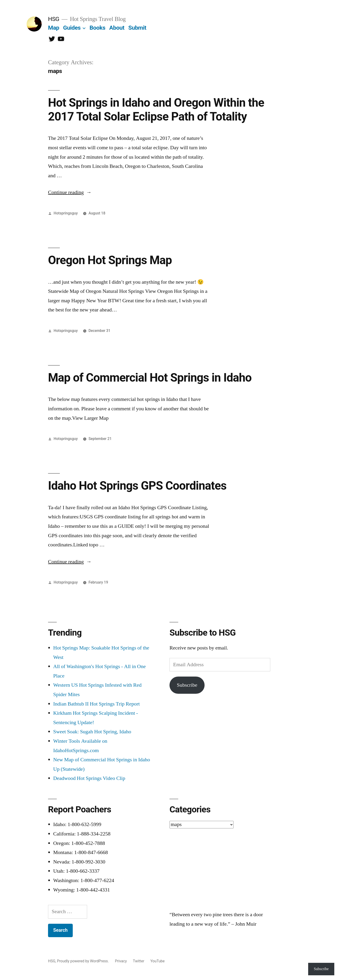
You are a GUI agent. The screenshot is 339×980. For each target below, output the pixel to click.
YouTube (158, 961)
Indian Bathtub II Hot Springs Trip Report (97, 704)
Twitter (139, 961)
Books (97, 28)
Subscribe (187, 685)
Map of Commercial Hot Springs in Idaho (150, 378)
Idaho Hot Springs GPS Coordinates (137, 486)
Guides (72, 28)
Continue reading (70, 192)
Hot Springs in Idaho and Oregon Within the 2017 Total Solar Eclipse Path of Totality (156, 110)
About (117, 28)
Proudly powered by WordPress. (83, 961)
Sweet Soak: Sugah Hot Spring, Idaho (92, 732)
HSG (54, 19)
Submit (137, 28)
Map (54, 28)
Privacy (121, 961)
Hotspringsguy (66, 213)
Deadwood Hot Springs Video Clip (89, 778)
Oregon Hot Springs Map (110, 260)
